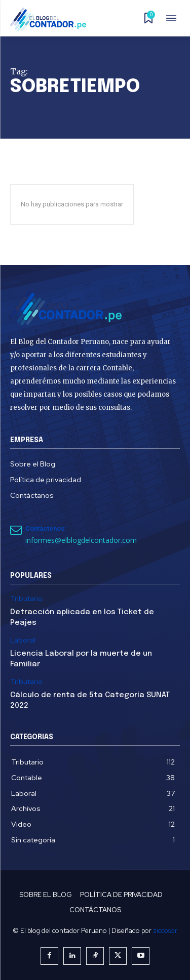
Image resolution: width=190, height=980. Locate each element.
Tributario (26, 599)
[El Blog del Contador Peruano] (51, 19)
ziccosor (165, 931)
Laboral (23, 640)
